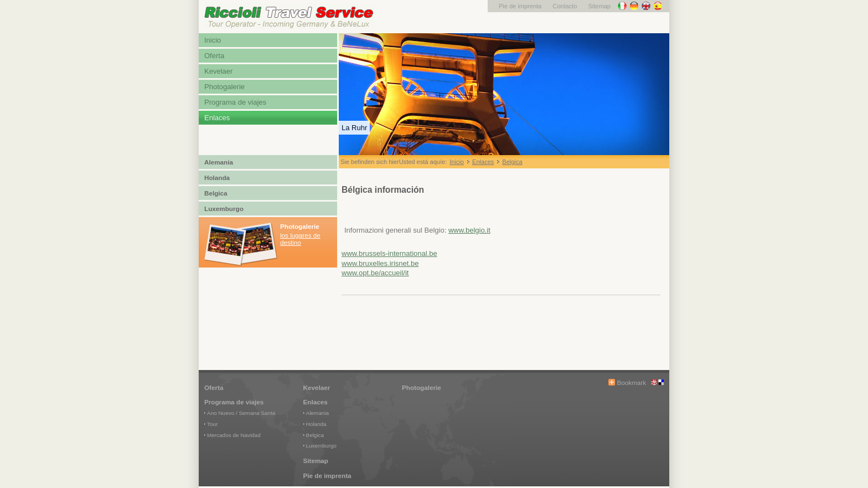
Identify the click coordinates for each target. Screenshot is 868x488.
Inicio (213, 40)
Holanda (217, 178)
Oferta (214, 56)
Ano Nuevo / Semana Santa (241, 413)
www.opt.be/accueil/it (375, 273)
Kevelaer (218, 71)
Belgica (216, 193)
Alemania (219, 162)
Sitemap (599, 6)
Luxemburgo (224, 209)
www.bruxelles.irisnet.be (380, 263)
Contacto (565, 6)
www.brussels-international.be (389, 253)
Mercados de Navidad (234, 435)
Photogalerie (224, 87)
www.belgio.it (469, 230)
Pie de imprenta (520, 6)
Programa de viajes (235, 102)
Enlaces (217, 118)
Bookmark (631, 382)
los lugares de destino (300, 239)
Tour (212, 424)
